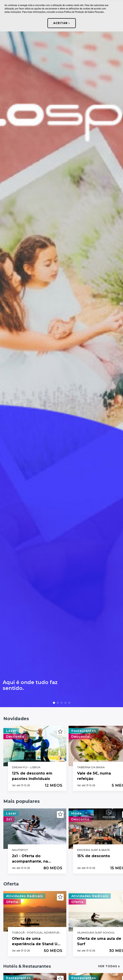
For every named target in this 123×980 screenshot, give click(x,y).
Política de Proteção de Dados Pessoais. (84, 12)
